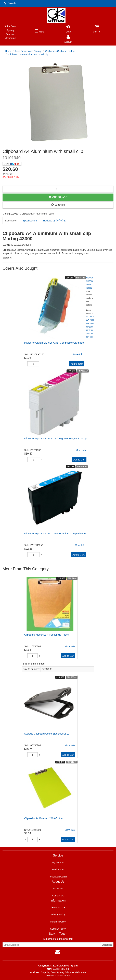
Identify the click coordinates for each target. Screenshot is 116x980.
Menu (39, 32)
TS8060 (89, 285)
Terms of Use (58, 907)
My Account (58, 862)
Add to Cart (58, 197)
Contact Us (58, 896)
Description (11, 221)
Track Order (58, 870)
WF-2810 (90, 317)
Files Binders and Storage (29, 51)
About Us (58, 888)
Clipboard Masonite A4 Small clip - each (47, 635)
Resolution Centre (58, 877)
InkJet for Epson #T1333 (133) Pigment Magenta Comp (55, 438)
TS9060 (89, 288)
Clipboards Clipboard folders (60, 51)
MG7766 (89, 281)
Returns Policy (58, 922)
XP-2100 (90, 327)
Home (8, 51)
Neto (68, 975)
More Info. (78, 354)
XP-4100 (90, 337)
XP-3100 (90, 330)
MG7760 (89, 278)
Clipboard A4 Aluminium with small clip (28, 54)
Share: (12, 164)
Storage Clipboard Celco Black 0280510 (47, 734)
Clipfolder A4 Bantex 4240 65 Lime (44, 818)
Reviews (55, 221)
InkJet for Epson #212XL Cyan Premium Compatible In (55, 533)
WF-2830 (90, 320)
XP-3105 (90, 334)
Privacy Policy (58, 915)
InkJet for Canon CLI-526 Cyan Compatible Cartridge (54, 343)
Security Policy (58, 929)
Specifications (30, 221)
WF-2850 (90, 323)
